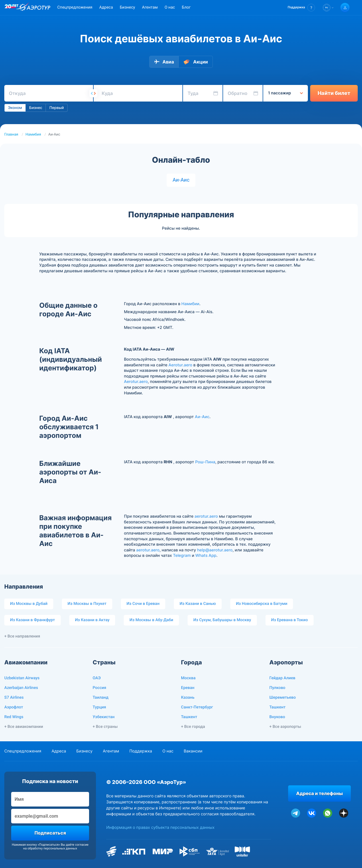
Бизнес (36, 108)
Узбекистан (104, 717)
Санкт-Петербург (197, 707)
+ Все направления (22, 636)
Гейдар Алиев (283, 678)
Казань (188, 698)
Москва (188, 678)
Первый (56, 108)
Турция (100, 707)
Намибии (190, 304)
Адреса (106, 7)
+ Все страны (105, 727)
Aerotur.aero (180, 365)
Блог (186, 7)
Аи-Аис (181, 180)
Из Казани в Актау (92, 620)
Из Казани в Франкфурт (33, 620)
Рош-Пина (205, 462)
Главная (11, 135)
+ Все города (193, 727)
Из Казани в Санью (198, 604)
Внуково (277, 717)
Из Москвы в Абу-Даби (151, 620)
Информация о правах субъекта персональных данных (160, 828)
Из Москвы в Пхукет (87, 604)
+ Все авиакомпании (24, 727)
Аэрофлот (14, 707)
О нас (170, 7)
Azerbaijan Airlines (21, 688)
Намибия (33, 135)
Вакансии (193, 751)
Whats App (206, 556)
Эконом (15, 108)
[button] (301, 8)
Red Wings (14, 717)
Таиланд (101, 698)
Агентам (150, 7)
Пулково (278, 688)
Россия (100, 688)
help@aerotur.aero (215, 550)
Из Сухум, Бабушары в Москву (222, 620)
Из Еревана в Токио (290, 620)
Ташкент (189, 717)
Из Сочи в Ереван (143, 604)
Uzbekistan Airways (22, 678)
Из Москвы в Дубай (29, 604)
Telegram (182, 556)
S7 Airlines (14, 698)
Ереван (188, 688)
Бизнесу (127, 7)
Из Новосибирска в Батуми (262, 604)
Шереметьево (283, 698)
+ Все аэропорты (285, 727)
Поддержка (141, 751)
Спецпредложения (75, 7)
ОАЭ (97, 678)
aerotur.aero (206, 516)
